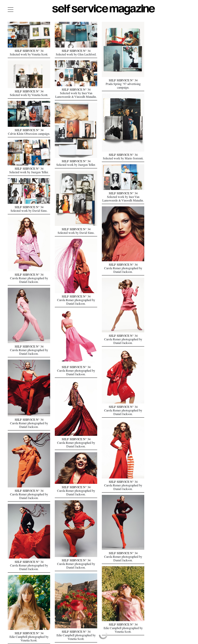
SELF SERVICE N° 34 (29, 51)
